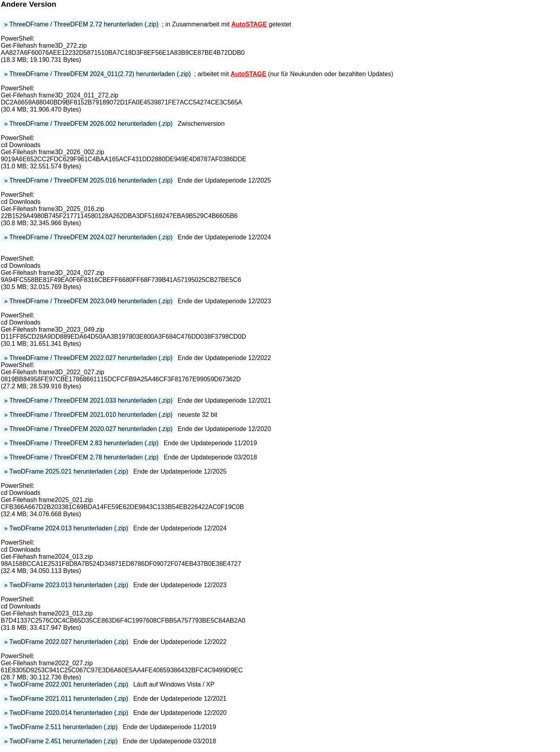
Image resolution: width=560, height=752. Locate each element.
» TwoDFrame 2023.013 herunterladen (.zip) (66, 585)
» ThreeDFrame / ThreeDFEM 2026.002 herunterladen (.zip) (88, 124)
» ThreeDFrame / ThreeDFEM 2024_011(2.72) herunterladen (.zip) (97, 74)
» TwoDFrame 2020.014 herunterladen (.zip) (66, 713)
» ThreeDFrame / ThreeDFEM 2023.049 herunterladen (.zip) (88, 301)
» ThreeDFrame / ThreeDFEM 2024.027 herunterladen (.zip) (88, 237)
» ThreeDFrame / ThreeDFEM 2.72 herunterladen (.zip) (81, 24)
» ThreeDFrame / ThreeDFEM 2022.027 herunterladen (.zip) (88, 358)
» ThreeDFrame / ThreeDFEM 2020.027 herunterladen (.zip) (88, 429)
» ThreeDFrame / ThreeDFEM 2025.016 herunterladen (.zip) (88, 180)
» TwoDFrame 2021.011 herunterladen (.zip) (66, 699)
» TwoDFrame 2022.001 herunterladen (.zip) (66, 684)
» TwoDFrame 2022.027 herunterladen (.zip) (66, 642)
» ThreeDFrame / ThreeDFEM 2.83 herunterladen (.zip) (81, 443)
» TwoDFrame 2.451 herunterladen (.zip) (61, 741)
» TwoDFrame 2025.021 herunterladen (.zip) (66, 471)
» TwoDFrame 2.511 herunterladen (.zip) (61, 727)
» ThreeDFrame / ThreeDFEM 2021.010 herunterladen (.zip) (88, 415)
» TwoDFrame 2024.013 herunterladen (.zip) (66, 528)
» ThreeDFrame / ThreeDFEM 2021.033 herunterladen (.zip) (88, 400)
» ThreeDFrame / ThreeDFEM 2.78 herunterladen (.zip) (81, 457)
